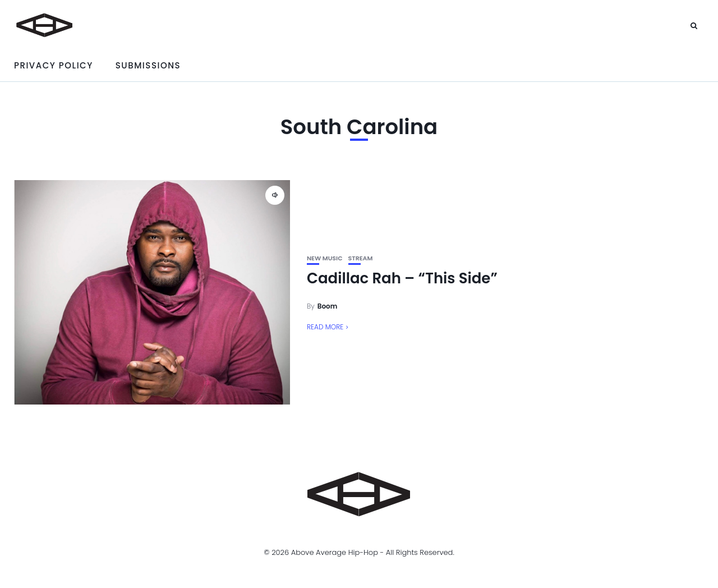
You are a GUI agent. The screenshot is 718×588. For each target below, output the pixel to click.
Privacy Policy (54, 65)
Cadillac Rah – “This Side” (402, 278)
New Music (325, 258)
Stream (361, 258)
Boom (328, 306)
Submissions (148, 65)
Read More (325, 327)
